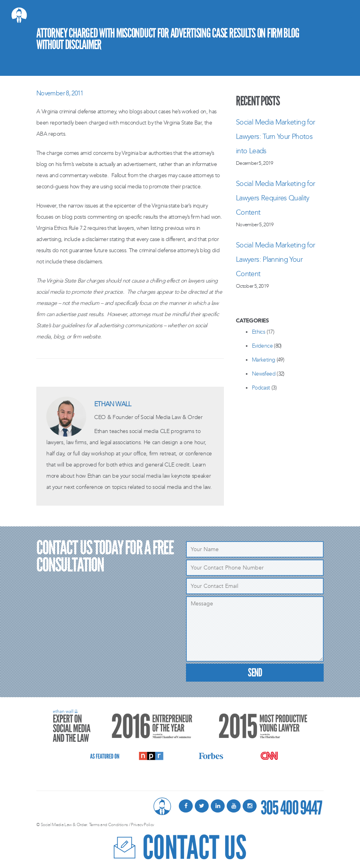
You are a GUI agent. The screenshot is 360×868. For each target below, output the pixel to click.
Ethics (258, 332)
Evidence (262, 346)
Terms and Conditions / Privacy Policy (121, 825)
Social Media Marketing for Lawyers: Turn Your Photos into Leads (275, 136)
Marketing (263, 360)
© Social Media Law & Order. (62, 825)
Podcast (261, 388)
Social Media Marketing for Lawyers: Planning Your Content (275, 259)
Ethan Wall (113, 404)
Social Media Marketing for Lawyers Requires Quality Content (275, 198)
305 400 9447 (291, 806)
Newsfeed (264, 374)
